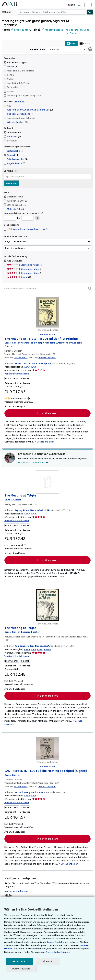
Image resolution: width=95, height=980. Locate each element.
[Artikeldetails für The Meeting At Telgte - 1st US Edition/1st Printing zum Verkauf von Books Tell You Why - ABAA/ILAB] (47, 307)
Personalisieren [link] (21, 969)
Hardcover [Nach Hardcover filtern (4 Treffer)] (12, 131)
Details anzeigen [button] (70, 714)
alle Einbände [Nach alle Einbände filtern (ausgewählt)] (13, 127)
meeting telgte (52, 30)
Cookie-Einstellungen (30, 942)
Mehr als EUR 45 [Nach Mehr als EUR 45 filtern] (14, 203)
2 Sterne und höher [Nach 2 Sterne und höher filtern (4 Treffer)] (24, 259)
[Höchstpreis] (28, 213)
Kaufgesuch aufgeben (16, 881)
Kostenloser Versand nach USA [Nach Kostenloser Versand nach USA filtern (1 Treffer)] (26, 223)
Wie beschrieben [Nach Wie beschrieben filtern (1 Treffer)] (16, 116)
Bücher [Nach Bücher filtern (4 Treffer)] (11, 61)
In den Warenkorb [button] (48, 404)
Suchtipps (11, 891)
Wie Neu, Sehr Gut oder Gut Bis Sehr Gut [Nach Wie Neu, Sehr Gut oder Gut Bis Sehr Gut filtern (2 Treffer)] (28, 104)
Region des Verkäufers (16, 236)
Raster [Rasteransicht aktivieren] (23, 44)
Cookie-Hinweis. (62, 945)
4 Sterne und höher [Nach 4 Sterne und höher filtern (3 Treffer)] (24, 267)
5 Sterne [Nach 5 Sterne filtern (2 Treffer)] (19, 271)
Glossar (10, 895)
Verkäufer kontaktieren (16, 365)
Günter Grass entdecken (34, 454)
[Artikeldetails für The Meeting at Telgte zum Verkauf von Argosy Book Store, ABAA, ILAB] (47, 474)
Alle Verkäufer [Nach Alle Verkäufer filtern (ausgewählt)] (15, 255)
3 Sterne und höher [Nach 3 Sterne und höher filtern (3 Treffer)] (24, 263)
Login (81, 5)
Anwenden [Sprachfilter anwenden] (11, 178)
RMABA (48, 641)
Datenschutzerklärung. (37, 952)
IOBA (40, 641)
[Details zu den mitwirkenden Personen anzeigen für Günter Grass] (12, 337)
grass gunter (21, 30)
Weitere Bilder (47, 329)
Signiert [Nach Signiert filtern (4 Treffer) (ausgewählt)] (11, 149)
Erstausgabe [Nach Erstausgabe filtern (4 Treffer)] (14, 145)
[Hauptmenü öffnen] (7, 12)
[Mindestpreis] (10, 213)
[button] (90, 283)
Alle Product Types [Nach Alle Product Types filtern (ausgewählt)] (15, 57)
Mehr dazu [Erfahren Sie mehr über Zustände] (19, 96)
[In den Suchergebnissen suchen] (47, 283)
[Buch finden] (90, 12)
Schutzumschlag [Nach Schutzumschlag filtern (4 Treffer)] (16, 153)
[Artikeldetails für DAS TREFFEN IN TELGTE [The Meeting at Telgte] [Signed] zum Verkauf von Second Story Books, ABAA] (47, 738)
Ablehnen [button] (47, 961)
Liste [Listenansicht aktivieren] (9, 44)
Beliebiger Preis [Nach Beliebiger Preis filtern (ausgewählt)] (14, 191)
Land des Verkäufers (15, 242)
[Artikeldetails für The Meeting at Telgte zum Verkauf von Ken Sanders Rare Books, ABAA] (47, 597)
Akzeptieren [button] (19, 961)
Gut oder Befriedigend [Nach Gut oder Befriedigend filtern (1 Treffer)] (18, 108)
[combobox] (52, 12)
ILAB (33, 358)
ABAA (26, 358)
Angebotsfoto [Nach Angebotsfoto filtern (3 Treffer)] (14, 157)
